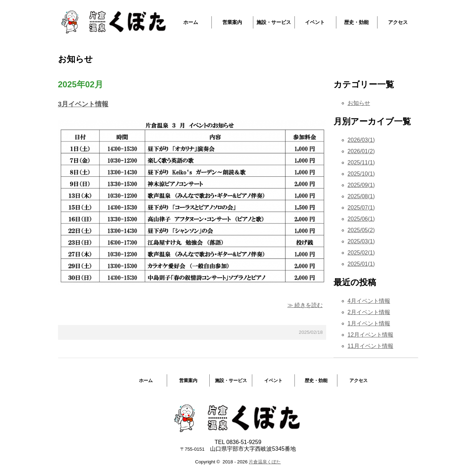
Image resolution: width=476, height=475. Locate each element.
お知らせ (359, 103)
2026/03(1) (361, 140)
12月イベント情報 (370, 335)
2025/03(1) (361, 241)
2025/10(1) (361, 174)
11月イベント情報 (370, 346)
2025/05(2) (361, 230)
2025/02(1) (361, 253)
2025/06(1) (361, 219)
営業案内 (232, 22)
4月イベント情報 (369, 301)
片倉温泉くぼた (265, 462)
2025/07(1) (361, 208)
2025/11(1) (361, 162)
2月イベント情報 (369, 312)
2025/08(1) (361, 196)
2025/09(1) (361, 185)
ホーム (191, 22)
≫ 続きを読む (305, 305)
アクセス (398, 22)
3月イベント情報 (83, 104)
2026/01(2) (361, 151)
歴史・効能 (356, 22)
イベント (315, 22)
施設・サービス (274, 22)
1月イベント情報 (369, 323)
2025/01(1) (361, 264)
